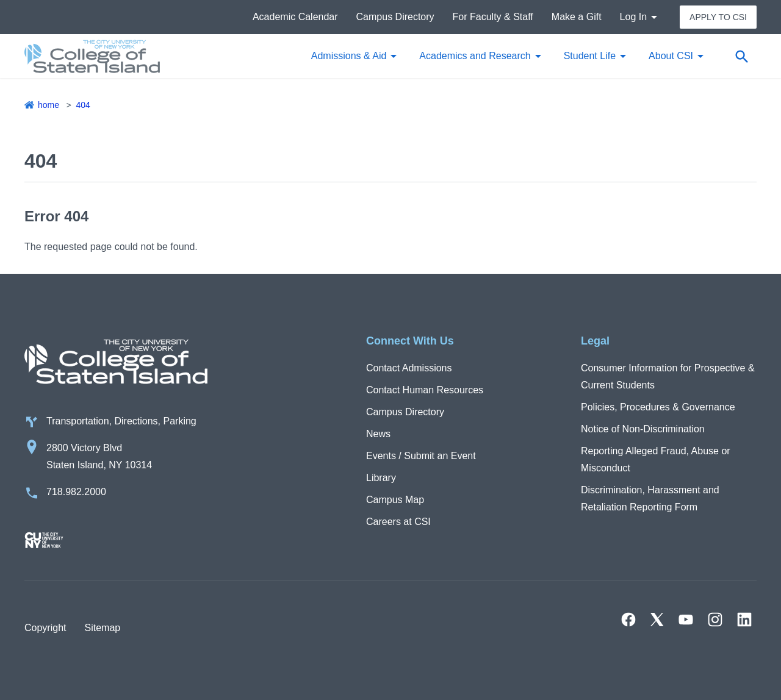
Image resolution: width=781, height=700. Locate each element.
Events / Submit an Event (421, 456)
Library (381, 478)
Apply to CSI (718, 17)
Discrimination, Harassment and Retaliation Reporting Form (650, 498)
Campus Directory (395, 17)
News (378, 434)
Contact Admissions (409, 368)
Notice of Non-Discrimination (643, 429)
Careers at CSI (398, 522)
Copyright (45, 628)
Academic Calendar (295, 17)
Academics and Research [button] (475, 56)
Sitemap (102, 628)
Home (49, 105)
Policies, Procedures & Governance (658, 407)
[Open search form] (741, 56)
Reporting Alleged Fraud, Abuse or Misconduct (656, 459)
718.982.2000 (76, 492)
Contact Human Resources (425, 390)
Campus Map (395, 500)
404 (83, 105)
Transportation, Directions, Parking (121, 421)
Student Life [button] (590, 56)
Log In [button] (633, 17)
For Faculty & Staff (493, 17)
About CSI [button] (671, 56)
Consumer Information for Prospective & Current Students (668, 377)
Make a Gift (577, 17)
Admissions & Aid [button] (349, 56)
